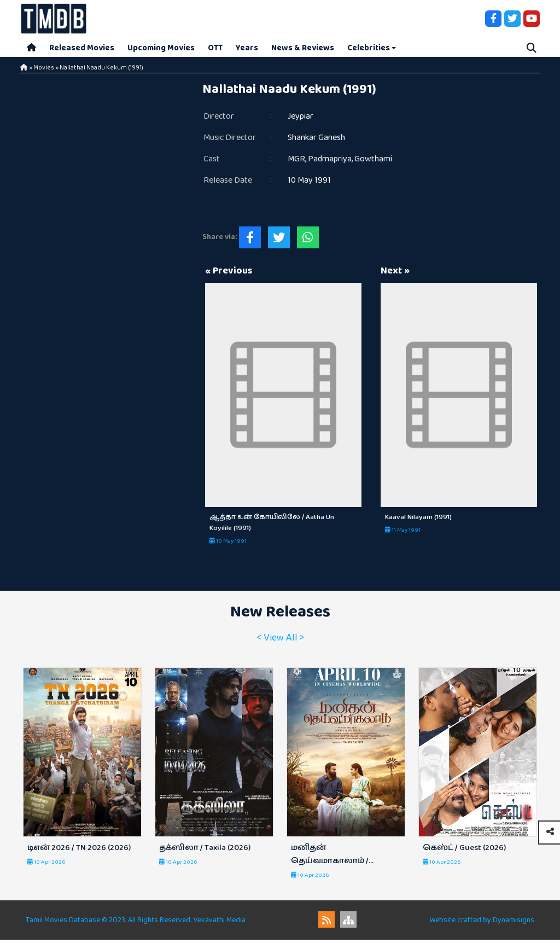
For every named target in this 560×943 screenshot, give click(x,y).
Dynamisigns (514, 923)
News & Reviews (303, 49)
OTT (215, 49)
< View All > (280, 641)
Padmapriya (330, 162)
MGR (296, 162)
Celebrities (369, 49)
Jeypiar (301, 120)
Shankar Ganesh (316, 141)
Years (247, 49)
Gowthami (373, 162)
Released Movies (82, 49)
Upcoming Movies (161, 49)
